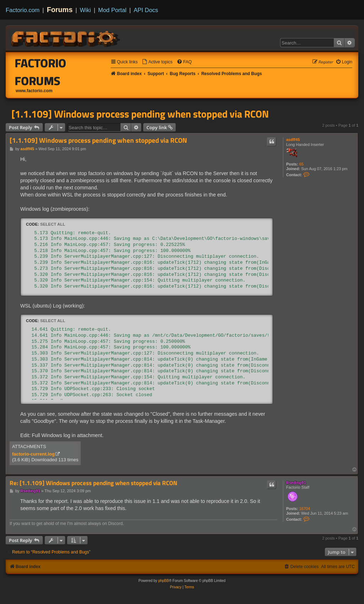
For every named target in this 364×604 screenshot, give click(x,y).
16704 (305, 509)
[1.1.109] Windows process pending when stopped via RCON (140, 114)
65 (301, 164)
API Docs (146, 10)
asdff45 (293, 140)
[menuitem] (157, 62)
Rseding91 (296, 483)
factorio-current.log (33, 454)
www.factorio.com (34, 91)
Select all (53, 224)
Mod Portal (112, 10)
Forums (60, 10)
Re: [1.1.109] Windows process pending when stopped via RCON (93, 483)
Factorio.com (23, 10)
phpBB (164, 581)
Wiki (85, 10)
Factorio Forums (41, 72)
